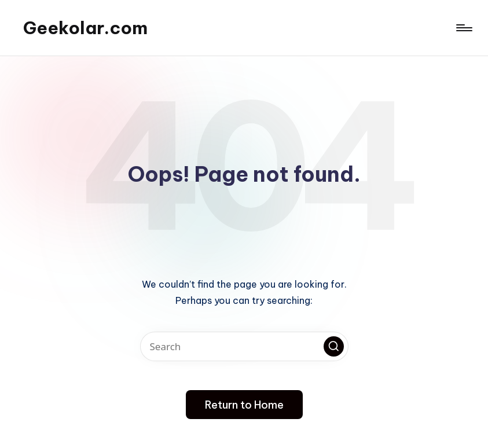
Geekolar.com (85, 28)
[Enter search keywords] (244, 346)
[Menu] (463, 28)
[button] (334, 346)
